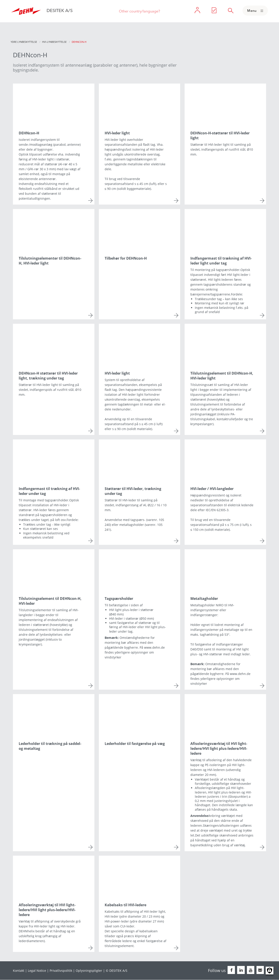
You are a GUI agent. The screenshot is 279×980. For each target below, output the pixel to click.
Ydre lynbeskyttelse (24, 42)
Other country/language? (139, 11)
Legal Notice (37, 971)
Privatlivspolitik (61, 971)
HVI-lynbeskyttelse (54, 42)
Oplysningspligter (89, 971)
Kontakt (19, 971)
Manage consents (270, 971)
